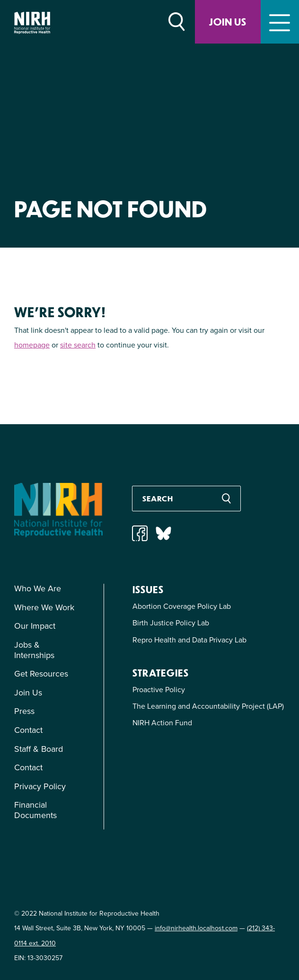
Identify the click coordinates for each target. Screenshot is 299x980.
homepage (32, 345)
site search (78, 345)
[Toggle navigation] (280, 22)
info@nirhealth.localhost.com (196, 928)
